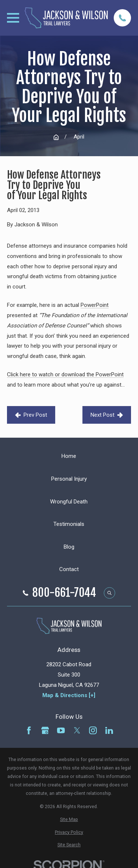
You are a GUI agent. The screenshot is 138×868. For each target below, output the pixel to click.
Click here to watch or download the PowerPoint (65, 374)
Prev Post (31, 415)
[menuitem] (69, 819)
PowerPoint (95, 305)
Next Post (107, 415)
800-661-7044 (64, 593)
